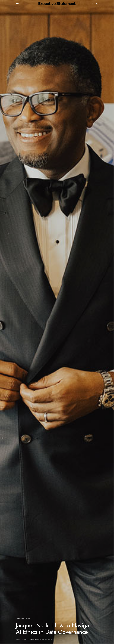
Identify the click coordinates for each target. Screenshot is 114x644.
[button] (97, 4)
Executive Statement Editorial (41, 639)
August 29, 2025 (22, 639)
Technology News (23, 618)
